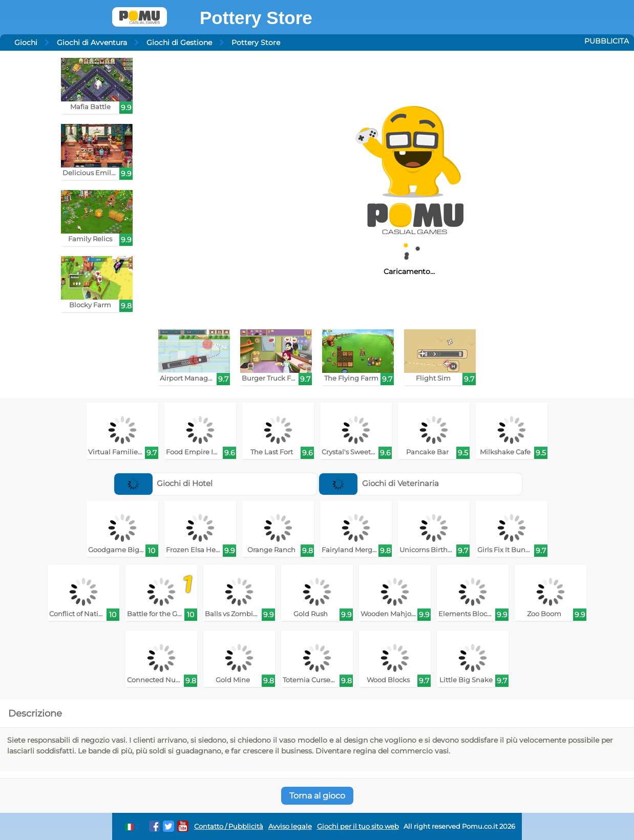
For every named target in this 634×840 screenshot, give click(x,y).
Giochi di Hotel (164, 483)
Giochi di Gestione (179, 43)
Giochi (26, 43)
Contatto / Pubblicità (229, 826)
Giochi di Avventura (92, 43)
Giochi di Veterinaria (379, 483)
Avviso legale (290, 826)
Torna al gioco (317, 796)
